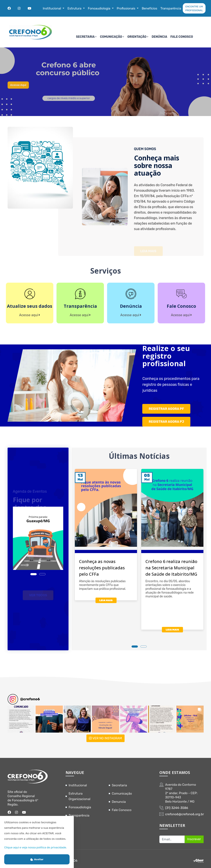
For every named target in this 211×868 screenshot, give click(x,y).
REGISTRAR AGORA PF (166, 407)
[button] (21, 715)
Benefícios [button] (149, 8)
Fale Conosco (182, 37)
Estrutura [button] (75, 8)
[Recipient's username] (172, 836)
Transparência (79, 812)
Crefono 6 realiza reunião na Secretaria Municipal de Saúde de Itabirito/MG (171, 564)
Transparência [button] (171, 8)
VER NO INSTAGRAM (105, 734)
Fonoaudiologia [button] (99, 8)
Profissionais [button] (126, 8)
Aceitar (37, 859)
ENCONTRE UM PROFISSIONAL (194, 8)
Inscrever (194, 836)
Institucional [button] (52, 8)
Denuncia (119, 798)
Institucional (78, 782)
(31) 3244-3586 (177, 804)
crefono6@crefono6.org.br (185, 810)
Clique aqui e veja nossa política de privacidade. (36, 847)
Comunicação (111, 37)
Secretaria (85, 37)
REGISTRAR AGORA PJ (167, 418)
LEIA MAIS (106, 597)
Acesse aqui (22, 91)
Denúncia (160, 37)
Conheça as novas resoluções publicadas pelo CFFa (102, 564)
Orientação (137, 37)
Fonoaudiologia (80, 803)
